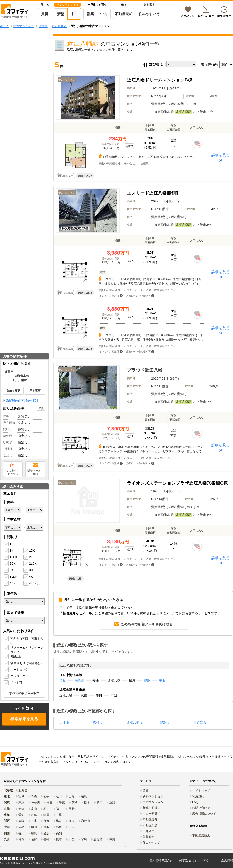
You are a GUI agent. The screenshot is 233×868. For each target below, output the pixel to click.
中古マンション (153, 802)
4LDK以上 (33, 584)
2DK (10, 564)
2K (28, 557)
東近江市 (200, 723)
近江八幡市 (134, 723)
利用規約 (198, 796)
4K (28, 577)
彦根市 (98, 723)
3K (9, 570)
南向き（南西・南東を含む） (24, 641)
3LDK (11, 577)
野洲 (147, 681)
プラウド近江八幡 (145, 370)
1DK (29, 551)
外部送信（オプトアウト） (197, 860)
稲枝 (63, 681)
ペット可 (13, 683)
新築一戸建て (152, 808)
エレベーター (17, 676)
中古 (74, 14)
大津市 (64, 723)
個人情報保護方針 (161, 860)
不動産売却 (124, 14)
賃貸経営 (149, 837)
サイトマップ (201, 791)
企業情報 (227, 860)
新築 (61, 14)
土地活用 (149, 831)
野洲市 (165, 723)
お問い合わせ (201, 808)
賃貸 (45, 14)
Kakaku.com (20, 863)
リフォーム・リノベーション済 (24, 650)
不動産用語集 (201, 836)
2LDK (30, 564)
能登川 (79, 681)
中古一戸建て (152, 814)
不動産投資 (150, 825)
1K (9, 551)
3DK (29, 570)
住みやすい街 (149, 14)
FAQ (195, 802)
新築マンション (153, 796)
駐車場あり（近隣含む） (24, 663)
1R (9, 544)
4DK (10, 584)
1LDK (11, 557)
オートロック (17, 670)
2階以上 (13, 657)
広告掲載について (204, 814)
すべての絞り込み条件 (24, 693)
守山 (162, 681)
